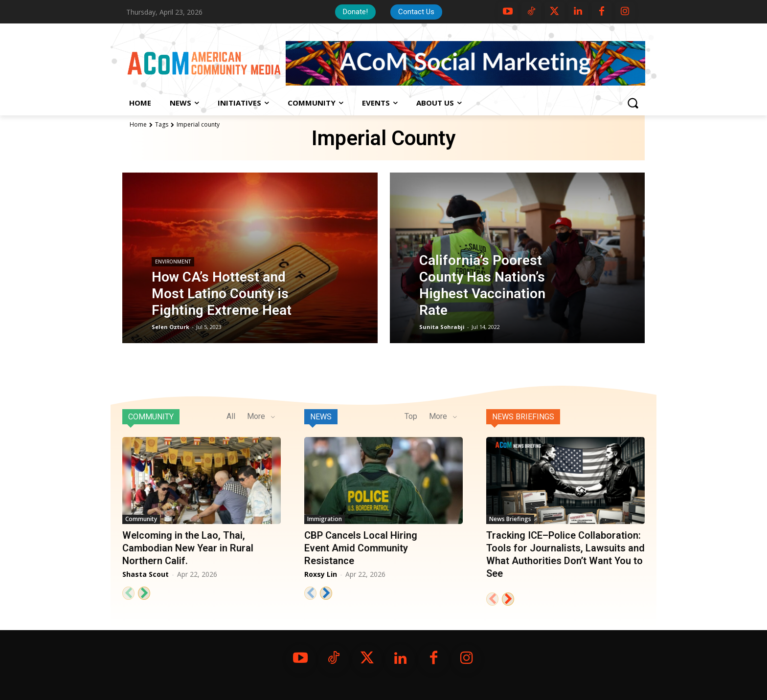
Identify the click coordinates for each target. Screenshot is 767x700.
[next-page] (144, 593)
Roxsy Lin (321, 574)
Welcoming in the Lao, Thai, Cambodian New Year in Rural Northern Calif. (188, 548)
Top (411, 416)
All (231, 416)
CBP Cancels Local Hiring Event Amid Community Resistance (361, 548)
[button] (632, 103)
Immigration (325, 519)
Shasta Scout (146, 574)
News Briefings (523, 417)
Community (151, 417)
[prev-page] (128, 593)
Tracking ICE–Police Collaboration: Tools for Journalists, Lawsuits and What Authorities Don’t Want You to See (565, 554)
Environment (173, 262)
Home (138, 124)
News (321, 417)
